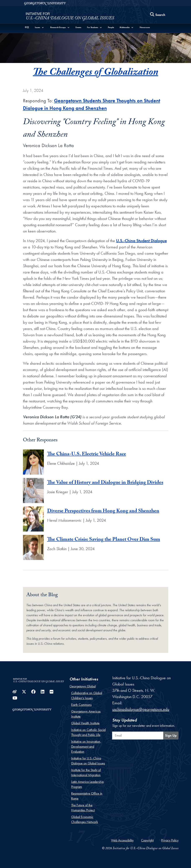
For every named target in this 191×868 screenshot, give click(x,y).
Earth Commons (81, 705)
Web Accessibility (122, 840)
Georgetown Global (83, 686)
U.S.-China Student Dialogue (141, 241)
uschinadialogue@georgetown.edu (141, 709)
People (111, 27)
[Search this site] (158, 15)
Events (78, 27)
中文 (27, 27)
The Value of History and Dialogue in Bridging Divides (105, 483)
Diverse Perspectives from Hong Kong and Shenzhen (103, 512)
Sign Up (171, 735)
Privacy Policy (170, 840)
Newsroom (145, 27)
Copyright (147, 840)
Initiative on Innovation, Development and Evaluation (86, 747)
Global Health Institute (85, 723)
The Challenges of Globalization (96, 73)
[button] (39, 27)
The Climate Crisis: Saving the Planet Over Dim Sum (104, 540)
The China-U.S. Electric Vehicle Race (87, 455)
